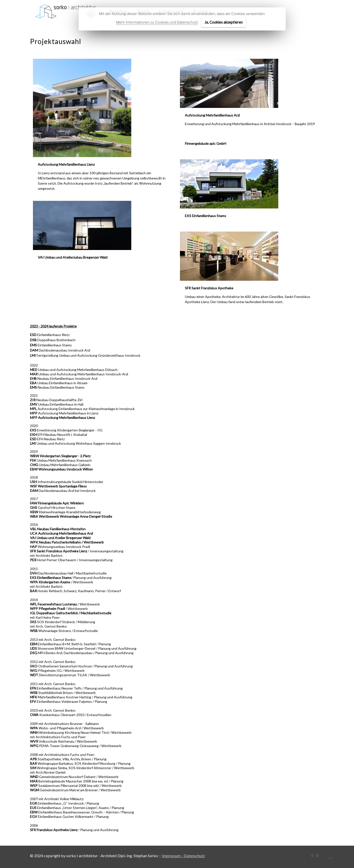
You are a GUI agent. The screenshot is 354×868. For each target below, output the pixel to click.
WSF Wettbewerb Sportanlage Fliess (58, 486)
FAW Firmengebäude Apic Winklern (57, 503)
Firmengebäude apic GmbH (205, 144)
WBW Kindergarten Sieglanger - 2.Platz (60, 456)
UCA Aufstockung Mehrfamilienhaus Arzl (61, 533)
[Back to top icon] (330, 858)
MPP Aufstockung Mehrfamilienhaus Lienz (62, 418)
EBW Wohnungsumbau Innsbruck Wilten (61, 469)
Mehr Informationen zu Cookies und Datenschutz (157, 22)
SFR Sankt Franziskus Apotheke (209, 288)
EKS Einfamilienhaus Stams (206, 216)
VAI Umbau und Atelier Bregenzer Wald (60, 538)
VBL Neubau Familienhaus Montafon (58, 529)
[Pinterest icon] (317, 856)
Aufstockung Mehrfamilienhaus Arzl (212, 115)
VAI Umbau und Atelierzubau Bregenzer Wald (73, 257)
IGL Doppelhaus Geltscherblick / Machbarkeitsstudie (71, 613)
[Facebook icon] (312, 856)
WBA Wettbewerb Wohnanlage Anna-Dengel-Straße (71, 516)
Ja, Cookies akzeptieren (224, 22)
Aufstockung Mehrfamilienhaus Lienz (66, 164)
